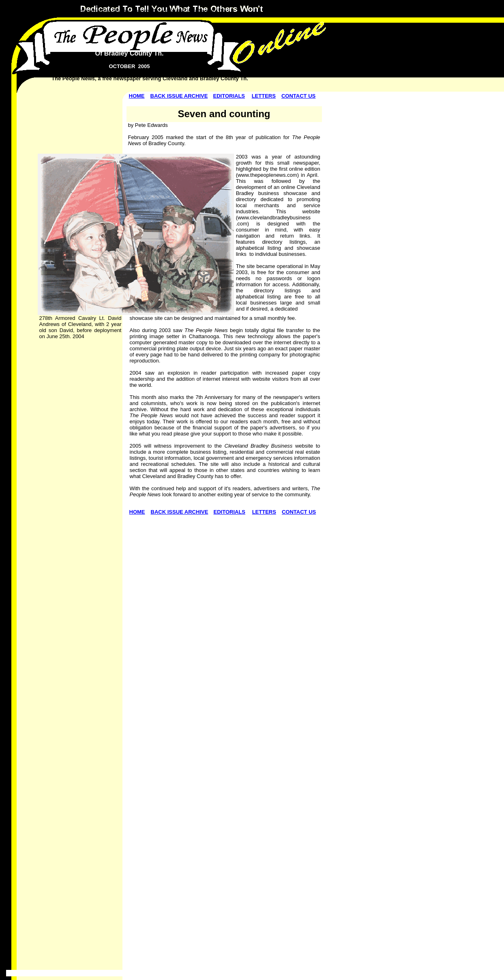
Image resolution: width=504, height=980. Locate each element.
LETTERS (264, 96)
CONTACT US (298, 96)
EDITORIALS (229, 96)
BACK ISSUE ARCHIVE (179, 96)
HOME (137, 96)
